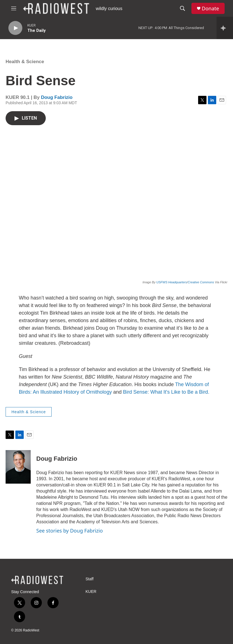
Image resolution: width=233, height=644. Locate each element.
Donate (210, 9)
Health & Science (25, 62)
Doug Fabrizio (57, 97)
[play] (15, 28)
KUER (91, 592)
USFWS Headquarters (171, 282)
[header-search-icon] (182, 8)
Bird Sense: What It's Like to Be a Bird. (166, 392)
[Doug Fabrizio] (18, 467)
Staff (90, 579)
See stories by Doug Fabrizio (69, 531)
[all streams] (225, 28)
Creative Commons (201, 282)
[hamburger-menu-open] (14, 8)
